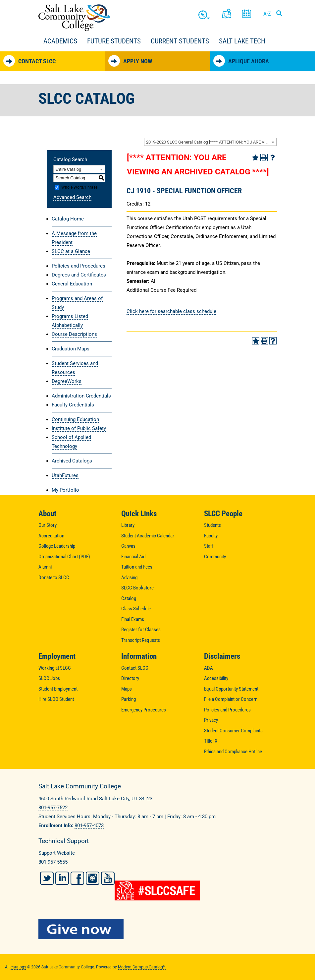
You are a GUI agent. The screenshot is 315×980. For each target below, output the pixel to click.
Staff (209, 546)
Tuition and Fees (137, 567)
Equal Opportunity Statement (231, 689)
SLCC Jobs (49, 678)
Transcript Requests (141, 640)
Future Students (114, 41)
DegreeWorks (67, 381)
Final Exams (133, 619)
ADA (209, 668)
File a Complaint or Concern (231, 699)
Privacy (211, 720)
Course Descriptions (74, 334)
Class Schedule (136, 609)
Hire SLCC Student (56, 699)
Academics (60, 41)
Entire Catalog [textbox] (68, 169)
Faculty (211, 536)
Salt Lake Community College (74, 18)
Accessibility (216, 678)
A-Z (267, 14)
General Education (72, 284)
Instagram (93, 878)
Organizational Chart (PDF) (64, 557)
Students (212, 525)
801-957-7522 (53, 808)
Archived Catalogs (72, 461)
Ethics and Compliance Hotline (233, 752)
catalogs (18, 967)
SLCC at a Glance (71, 251)
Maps (127, 689)
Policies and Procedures (79, 266)
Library (128, 525)
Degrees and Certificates (79, 275)
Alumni (45, 567)
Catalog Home (68, 219)
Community (215, 557)
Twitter (47, 878)
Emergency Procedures (144, 710)
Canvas (128, 546)
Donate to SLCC (54, 578)
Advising (129, 578)
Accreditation (51, 536)
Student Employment (58, 689)
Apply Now (130, 61)
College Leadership (57, 546)
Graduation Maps (71, 349)
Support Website (57, 853)
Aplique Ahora (241, 61)
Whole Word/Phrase (79, 187)
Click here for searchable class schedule (171, 311)
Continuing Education (75, 419)
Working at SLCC (55, 668)
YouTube (108, 878)
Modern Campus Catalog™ (142, 967)
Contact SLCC (29, 61)
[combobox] (210, 142)
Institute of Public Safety (79, 428)
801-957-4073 (89, 826)
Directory (130, 678)
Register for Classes (141, 630)
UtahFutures (65, 475)
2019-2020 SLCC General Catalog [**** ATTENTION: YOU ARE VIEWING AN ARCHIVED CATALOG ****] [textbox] (211, 142)
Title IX (211, 741)
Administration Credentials (81, 396)
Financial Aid (133, 557)
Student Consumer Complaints (233, 731)
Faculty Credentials (73, 405)
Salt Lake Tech (242, 41)
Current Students (180, 41)
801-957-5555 (53, 862)
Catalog (129, 598)
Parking (129, 699)
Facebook (77, 878)
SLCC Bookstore (137, 588)
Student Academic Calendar (148, 536)
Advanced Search (72, 197)
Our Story (48, 525)
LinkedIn (62, 878)
